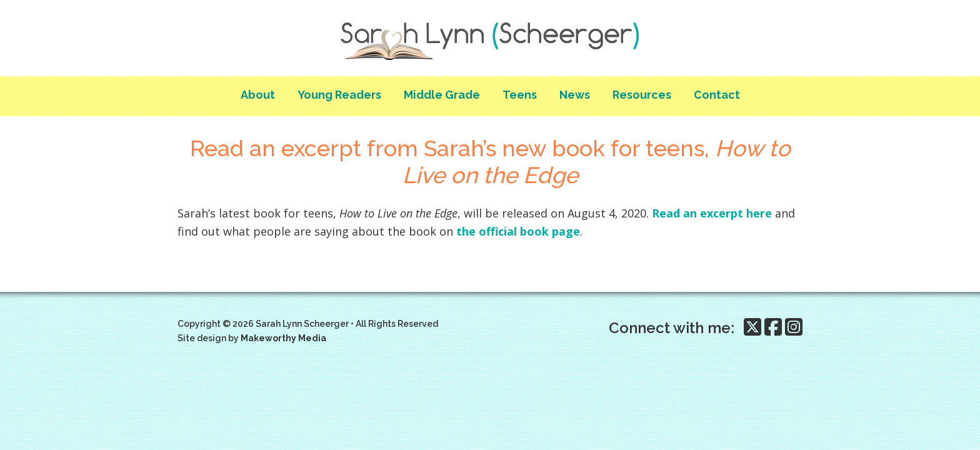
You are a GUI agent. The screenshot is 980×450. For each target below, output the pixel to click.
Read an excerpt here (712, 213)
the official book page (518, 231)
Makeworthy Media (283, 338)
